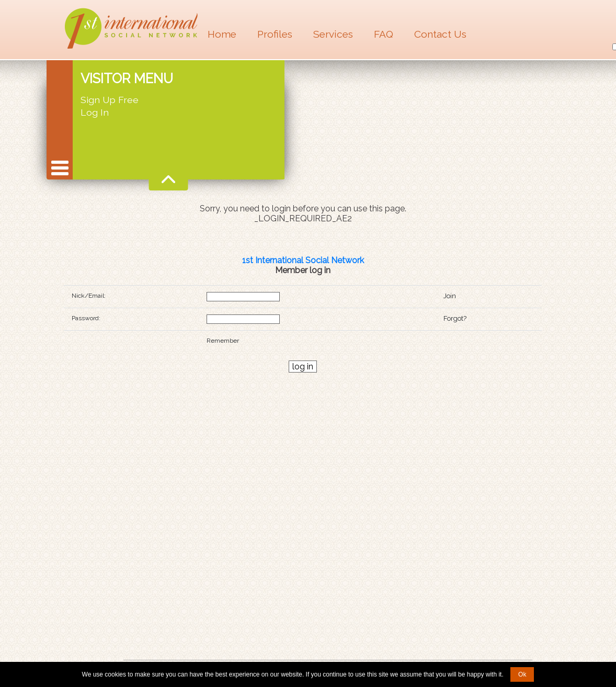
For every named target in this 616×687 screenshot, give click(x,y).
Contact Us (440, 34)
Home (222, 34)
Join (450, 296)
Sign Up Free (110, 100)
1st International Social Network (303, 260)
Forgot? (455, 318)
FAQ (384, 34)
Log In (95, 112)
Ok (522, 674)
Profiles (275, 34)
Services (333, 34)
